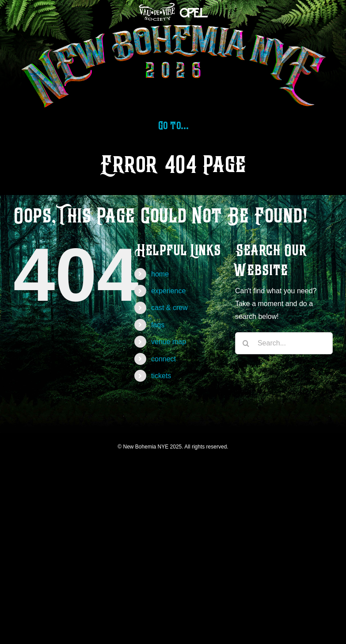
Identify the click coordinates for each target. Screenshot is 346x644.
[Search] (246, 343)
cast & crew (169, 308)
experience (168, 291)
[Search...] (284, 343)
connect (163, 359)
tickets (161, 376)
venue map (169, 342)
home (160, 274)
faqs (158, 325)
